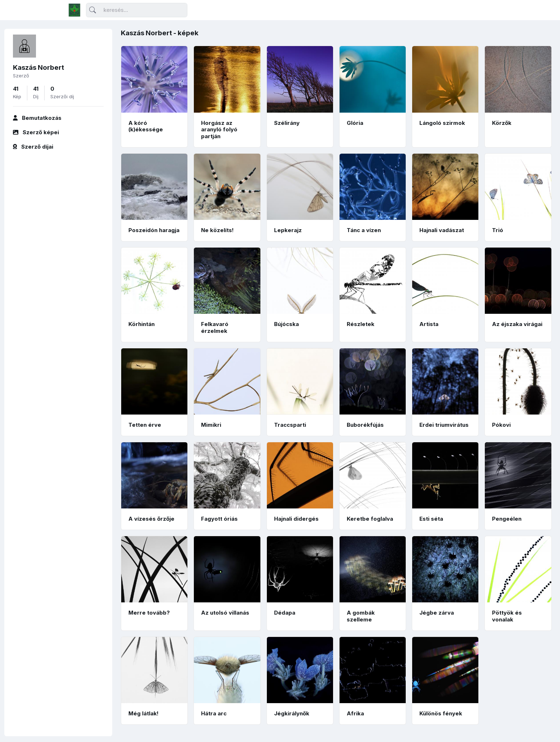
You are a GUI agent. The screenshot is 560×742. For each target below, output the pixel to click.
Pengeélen (507, 519)
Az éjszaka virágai (517, 324)
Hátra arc (214, 713)
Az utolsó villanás (225, 613)
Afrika (355, 713)
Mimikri (211, 425)
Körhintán (142, 324)
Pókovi (501, 425)
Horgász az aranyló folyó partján (219, 130)
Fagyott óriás (219, 519)
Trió (498, 230)
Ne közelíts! (217, 230)
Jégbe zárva (437, 613)
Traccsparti (290, 425)
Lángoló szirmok (442, 123)
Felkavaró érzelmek (215, 327)
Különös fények (441, 713)
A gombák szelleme (361, 616)
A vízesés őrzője (151, 519)
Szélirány (287, 123)
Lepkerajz (288, 230)
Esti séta (431, 519)
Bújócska (286, 324)
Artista (429, 324)
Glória (355, 123)
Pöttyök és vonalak (507, 616)
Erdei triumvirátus (444, 425)
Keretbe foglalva (370, 519)
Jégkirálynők (292, 713)
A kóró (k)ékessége (146, 126)
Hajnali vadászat (442, 230)
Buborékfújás (365, 425)
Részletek (361, 324)
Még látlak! (144, 713)
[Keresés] (137, 10)
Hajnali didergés (296, 519)
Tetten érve (145, 425)
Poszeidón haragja (154, 230)
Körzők (502, 123)
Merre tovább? (149, 613)
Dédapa (285, 613)
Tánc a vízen (364, 230)
